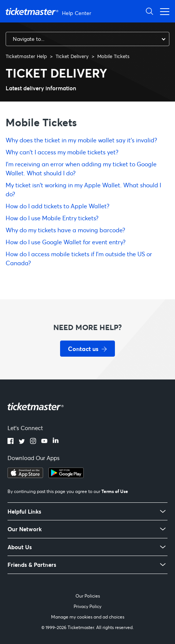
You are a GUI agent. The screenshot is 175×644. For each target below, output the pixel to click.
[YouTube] (44, 442)
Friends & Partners (32, 565)
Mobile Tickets (113, 56)
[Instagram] (33, 442)
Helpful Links (24, 512)
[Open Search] (149, 11)
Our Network (25, 529)
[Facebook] (11, 442)
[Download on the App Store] (25, 476)
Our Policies (88, 596)
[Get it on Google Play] (66, 476)
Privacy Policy (87, 606)
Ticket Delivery (72, 56)
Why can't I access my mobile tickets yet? (62, 152)
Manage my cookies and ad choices (88, 617)
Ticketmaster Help (26, 56)
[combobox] (87, 39)
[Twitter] (22, 442)
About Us (20, 547)
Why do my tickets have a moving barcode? (65, 230)
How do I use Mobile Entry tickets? (52, 218)
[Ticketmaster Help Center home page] (49, 11)
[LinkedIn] (56, 442)
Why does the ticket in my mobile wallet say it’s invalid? (81, 140)
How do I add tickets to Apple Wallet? (57, 206)
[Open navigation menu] (163, 11)
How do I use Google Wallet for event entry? (66, 242)
